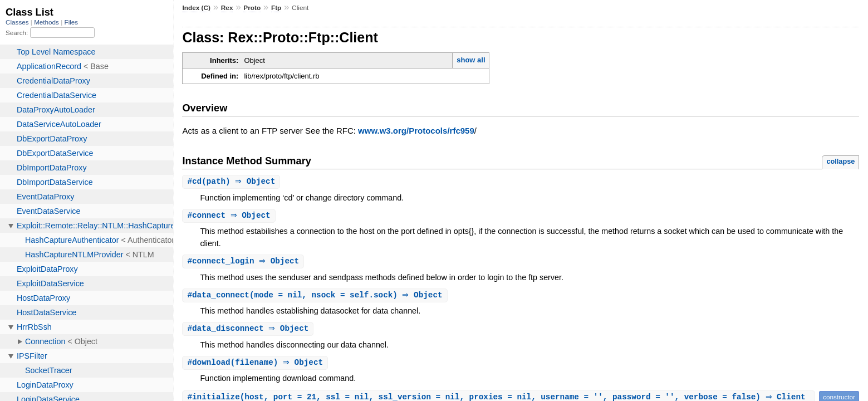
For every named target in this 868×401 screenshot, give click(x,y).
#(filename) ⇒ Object (256, 366)
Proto (252, 8)
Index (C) (196, 8)
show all (471, 60)
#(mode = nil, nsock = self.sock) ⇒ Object (316, 297)
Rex (227, 8)
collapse (840, 161)
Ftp (276, 8)
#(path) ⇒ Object (232, 182)
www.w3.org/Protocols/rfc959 (416, 131)
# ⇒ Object (230, 216)
